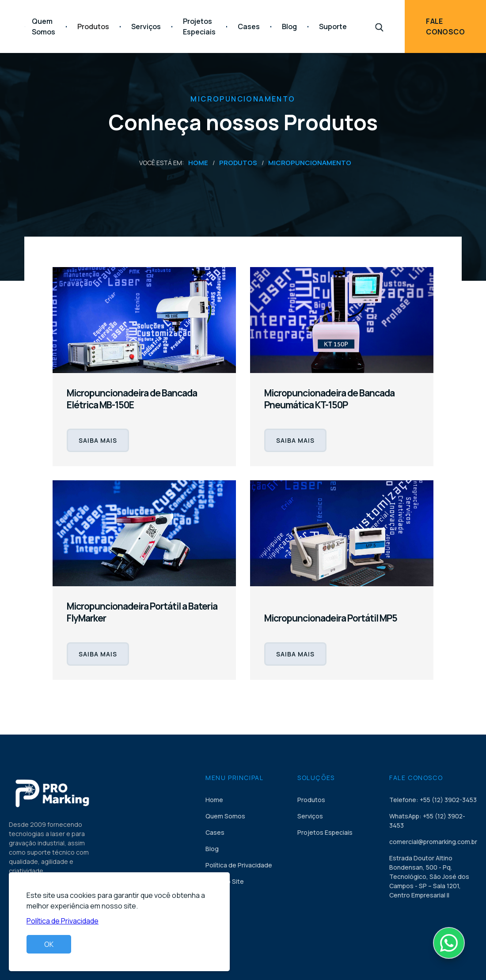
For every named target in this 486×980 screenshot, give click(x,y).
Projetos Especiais (199, 26)
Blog (289, 26)
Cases (249, 26)
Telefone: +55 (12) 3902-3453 (433, 800)
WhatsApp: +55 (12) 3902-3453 (427, 821)
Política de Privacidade (239, 865)
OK (49, 944)
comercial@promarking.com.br (433, 842)
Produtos (238, 163)
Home (198, 163)
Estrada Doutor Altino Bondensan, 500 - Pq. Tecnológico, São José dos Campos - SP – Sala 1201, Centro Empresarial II (429, 876)
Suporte (333, 26)
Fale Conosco (445, 26)
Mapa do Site (225, 881)
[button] (93, 26)
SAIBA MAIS (98, 440)
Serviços (146, 26)
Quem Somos (44, 26)
